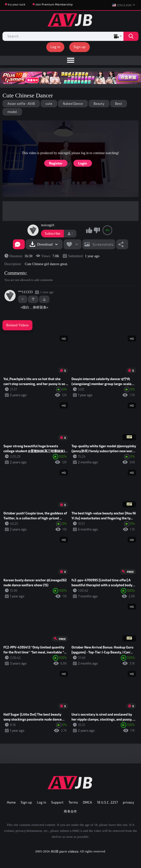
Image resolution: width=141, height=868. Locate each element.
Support (57, 802)
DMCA (87, 802)
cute (49, 104)
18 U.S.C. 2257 (107, 802)
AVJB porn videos (65, 851)
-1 (44, 299)
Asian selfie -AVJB (21, 104)
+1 (33, 299)
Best (118, 104)
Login (82, 163)
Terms (73, 802)
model (12, 112)
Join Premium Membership (54, 4)
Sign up (80, 47)
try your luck (16, 4)
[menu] (70, 60)
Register (56, 163)
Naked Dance (73, 104)
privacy (129, 802)
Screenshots (103, 244)
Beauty (99, 104)
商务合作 (70, 811)
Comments (15, 273)
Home (11, 802)
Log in (55, 47)
